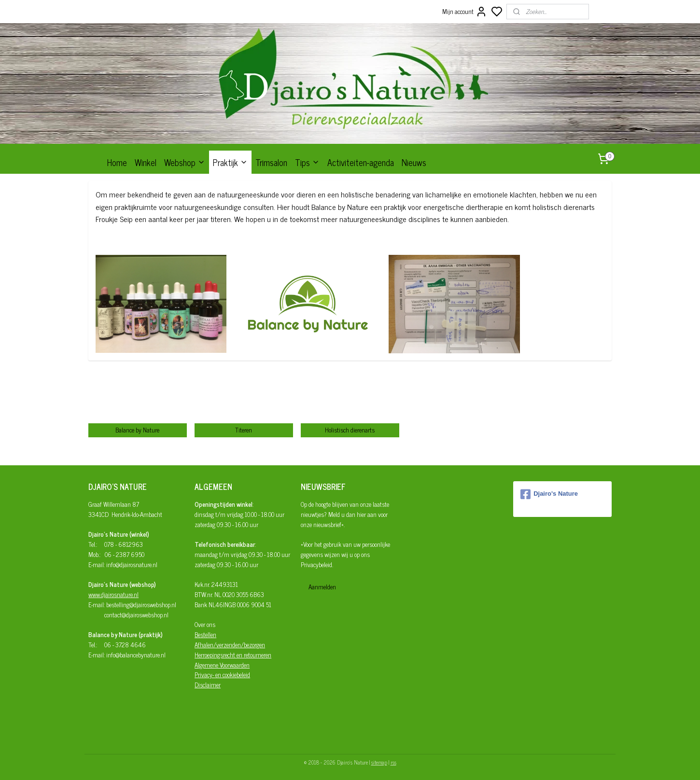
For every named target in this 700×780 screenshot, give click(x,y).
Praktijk (230, 162)
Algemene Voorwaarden (222, 665)
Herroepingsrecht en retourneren (233, 655)
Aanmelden (322, 587)
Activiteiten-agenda (361, 162)
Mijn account (465, 12)
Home (117, 162)
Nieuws (414, 162)
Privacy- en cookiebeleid (222, 675)
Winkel (146, 162)
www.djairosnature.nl (113, 594)
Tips (307, 162)
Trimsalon (271, 162)
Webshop (185, 162)
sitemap (379, 762)
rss (393, 762)
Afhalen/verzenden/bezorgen (230, 645)
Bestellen (205, 634)
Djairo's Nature (549, 494)
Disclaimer (208, 685)
